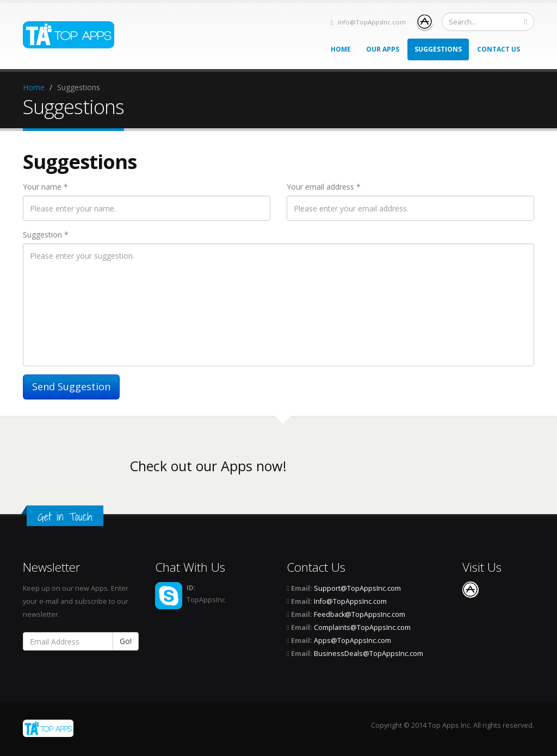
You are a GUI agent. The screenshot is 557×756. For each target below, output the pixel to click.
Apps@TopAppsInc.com (352, 641)
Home (341, 49)
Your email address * (324, 187)
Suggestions (438, 49)
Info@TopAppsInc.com (372, 22)
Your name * (45, 187)
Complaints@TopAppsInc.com (362, 627)
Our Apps (383, 49)
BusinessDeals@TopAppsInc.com (369, 654)
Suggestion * (46, 235)
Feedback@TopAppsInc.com (360, 614)
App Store (425, 22)
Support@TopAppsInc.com (357, 588)
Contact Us (499, 49)
